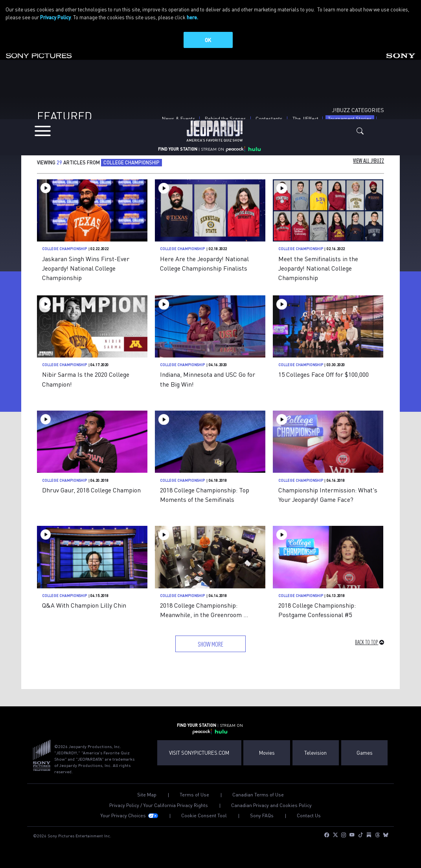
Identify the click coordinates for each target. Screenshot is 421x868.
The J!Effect (305, 121)
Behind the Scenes (225, 121)
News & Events (179, 121)
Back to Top (367, 645)
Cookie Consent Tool (204, 818)
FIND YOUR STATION (178, 155)
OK (208, 40)
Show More (210, 646)
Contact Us (309, 818)
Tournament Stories (351, 121)
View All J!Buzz (369, 164)
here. (192, 17)
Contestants (269, 121)
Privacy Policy (55, 17)
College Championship (64, 252)
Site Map (147, 797)
